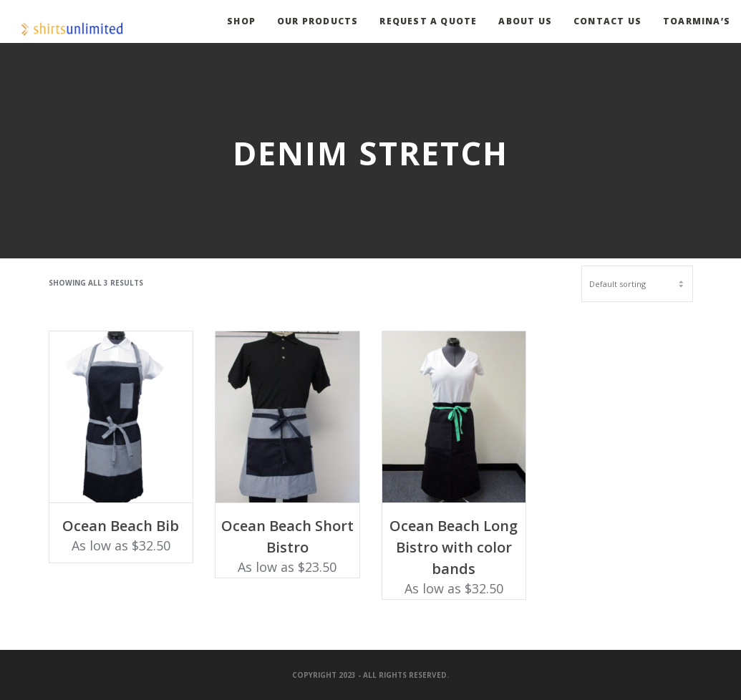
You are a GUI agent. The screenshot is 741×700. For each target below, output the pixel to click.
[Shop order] (637, 284)
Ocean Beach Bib (121, 526)
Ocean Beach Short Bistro (287, 536)
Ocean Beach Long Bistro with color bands (454, 547)
